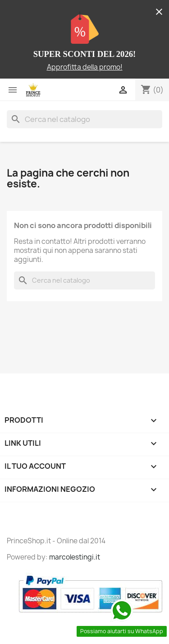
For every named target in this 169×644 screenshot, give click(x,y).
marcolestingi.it (75, 557)
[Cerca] (84, 119)
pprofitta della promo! (87, 67)
